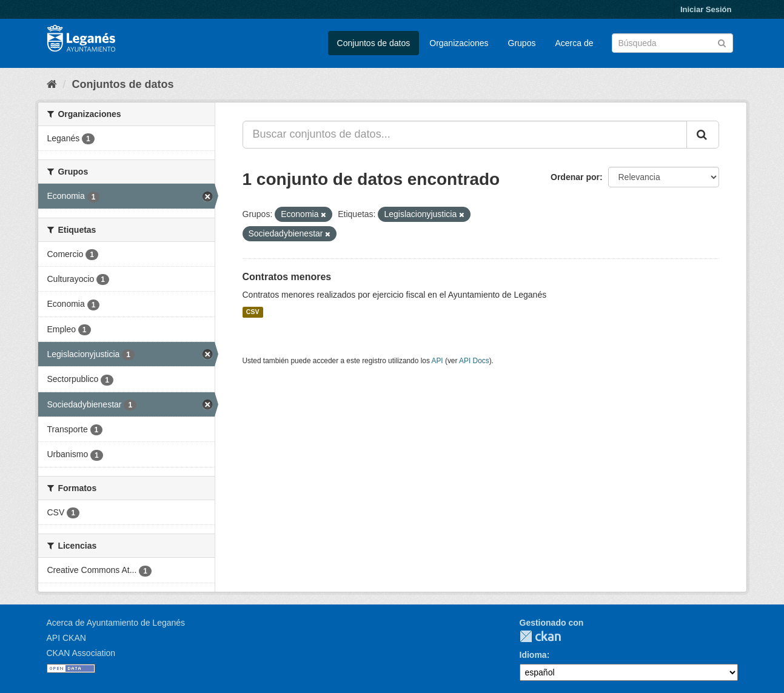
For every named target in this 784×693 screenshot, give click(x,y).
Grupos (522, 43)
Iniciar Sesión (706, 9)
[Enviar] (722, 42)
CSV (253, 312)
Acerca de (574, 43)
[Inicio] (52, 84)
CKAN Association (81, 653)
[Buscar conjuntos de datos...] (465, 135)
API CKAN (66, 638)
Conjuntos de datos (374, 43)
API (437, 361)
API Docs (474, 361)
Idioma (533, 655)
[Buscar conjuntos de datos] (672, 43)
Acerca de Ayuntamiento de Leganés (116, 623)
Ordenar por (575, 177)
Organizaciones (459, 43)
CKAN (540, 636)
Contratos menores (287, 277)
